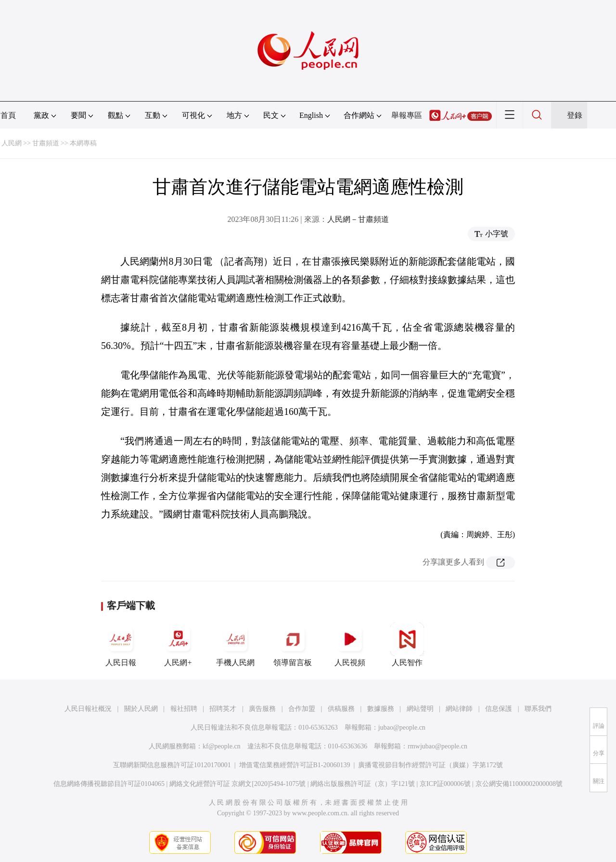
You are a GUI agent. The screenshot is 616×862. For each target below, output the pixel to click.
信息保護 (499, 709)
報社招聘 (184, 709)
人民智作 (407, 644)
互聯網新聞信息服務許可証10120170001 (172, 765)
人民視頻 (350, 644)
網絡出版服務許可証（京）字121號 (363, 784)
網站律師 (459, 709)
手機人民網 (235, 644)
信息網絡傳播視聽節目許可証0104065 (109, 784)
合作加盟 (302, 709)
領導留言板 (293, 644)
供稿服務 (341, 709)
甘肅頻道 (46, 143)
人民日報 (121, 644)
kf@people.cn (222, 746)
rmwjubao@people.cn (437, 746)
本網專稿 (83, 143)
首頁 (8, 115)
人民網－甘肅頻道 (358, 219)
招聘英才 (223, 709)
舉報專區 (407, 115)
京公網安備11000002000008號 (519, 784)
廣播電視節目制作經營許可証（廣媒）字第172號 (430, 765)
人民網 (12, 143)
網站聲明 (420, 709)
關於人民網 (141, 709)
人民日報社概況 (88, 709)
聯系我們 (538, 709)
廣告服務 (262, 709)
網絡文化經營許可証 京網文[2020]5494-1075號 (238, 784)
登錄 (575, 115)
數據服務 (381, 709)
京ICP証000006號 (445, 784)
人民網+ (178, 644)
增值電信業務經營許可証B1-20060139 (295, 765)
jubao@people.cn (402, 727)
